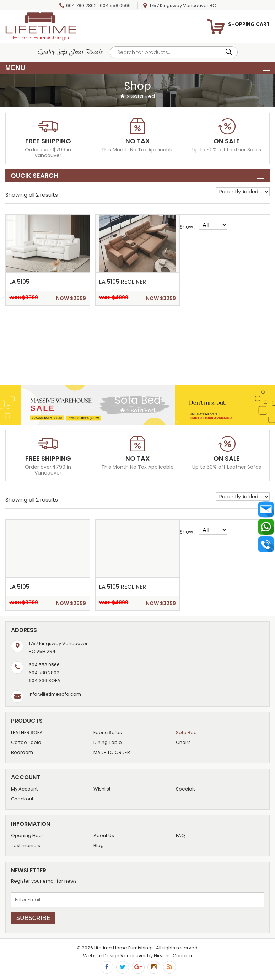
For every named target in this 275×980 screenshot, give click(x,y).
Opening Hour (27, 836)
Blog (99, 845)
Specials (186, 789)
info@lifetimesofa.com (55, 694)
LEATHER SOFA (27, 732)
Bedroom (22, 752)
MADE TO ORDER (112, 752)
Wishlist (102, 789)
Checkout (22, 799)
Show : (188, 227)
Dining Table (108, 742)
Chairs (183, 742)
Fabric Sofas (108, 732)
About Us (104, 836)
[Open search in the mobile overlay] (174, 52)
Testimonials (26, 845)
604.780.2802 (81, 6)
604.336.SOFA (45, 681)
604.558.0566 (115, 6)
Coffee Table (26, 742)
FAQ (180, 836)
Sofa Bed (186, 732)
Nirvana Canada (173, 956)
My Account (24, 789)
